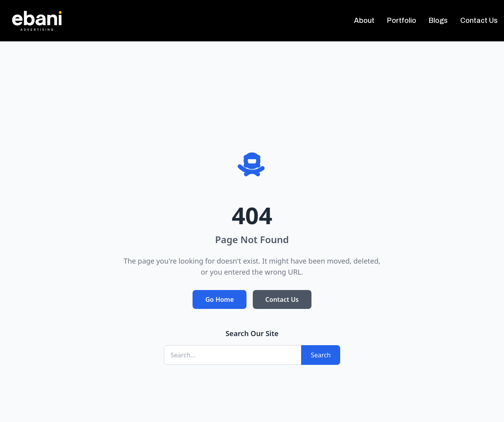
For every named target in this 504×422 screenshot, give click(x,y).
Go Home (219, 299)
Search (321, 355)
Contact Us (282, 299)
